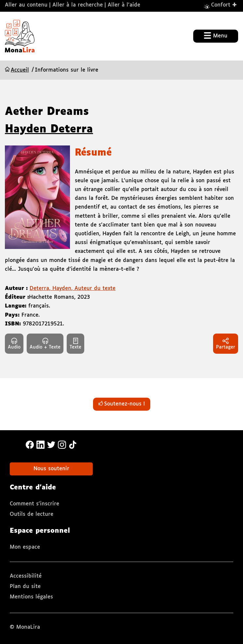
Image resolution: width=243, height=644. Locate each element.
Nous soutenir (51, 469)
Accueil (20, 70)
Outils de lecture (32, 514)
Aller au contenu (26, 5)
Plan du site (25, 587)
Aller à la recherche (78, 5)
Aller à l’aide (124, 5)
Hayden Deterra (49, 130)
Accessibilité (26, 576)
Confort (224, 5)
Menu (216, 35)
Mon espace (25, 547)
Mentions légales (31, 597)
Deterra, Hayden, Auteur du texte (73, 288)
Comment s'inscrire (34, 504)
